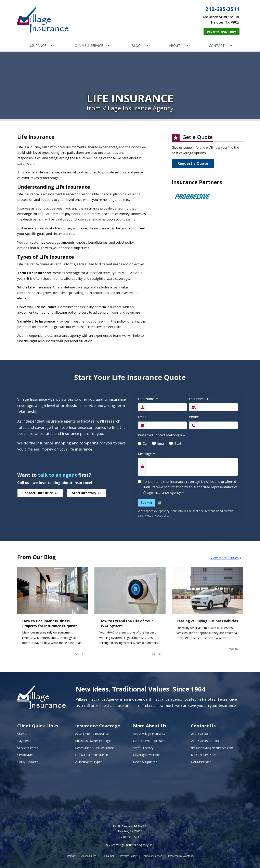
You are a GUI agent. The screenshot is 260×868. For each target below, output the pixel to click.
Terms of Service (152, 856)
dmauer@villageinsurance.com (212, 748)
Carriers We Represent (149, 741)
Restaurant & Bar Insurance (95, 748)
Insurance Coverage (98, 726)
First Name (148, 399)
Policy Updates (28, 762)
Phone (194, 417)
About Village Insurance (149, 734)
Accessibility (88, 856)
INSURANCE (41, 46)
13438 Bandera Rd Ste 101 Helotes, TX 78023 (130, 829)
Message (147, 454)
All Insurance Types (89, 762)
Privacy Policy (128, 856)
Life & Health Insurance (92, 755)
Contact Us (203, 726)
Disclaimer (108, 856)
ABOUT (179, 46)
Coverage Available (146, 755)
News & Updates (145, 762)
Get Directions (201, 762)
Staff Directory (87, 493)
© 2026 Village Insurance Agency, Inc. (130, 845)
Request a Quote (193, 163)
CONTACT (221, 46)
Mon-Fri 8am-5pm (204, 755)
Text (178, 443)
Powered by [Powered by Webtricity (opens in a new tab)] (181, 856)
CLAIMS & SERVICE (93, 46)
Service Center (28, 748)
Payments (24, 741)
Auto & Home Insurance (92, 734)
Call (146, 443)
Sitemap (70, 856)
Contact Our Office (40, 493)
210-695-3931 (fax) (205, 741)
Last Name (199, 399)
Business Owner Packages (94, 741)
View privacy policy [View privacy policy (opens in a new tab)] (157, 516)
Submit (146, 503)
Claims (22, 734)
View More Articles (226, 558)
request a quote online (116, 706)
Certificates (25, 755)
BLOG (140, 46)
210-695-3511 (222, 9)
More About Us (150, 726)
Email (142, 417)
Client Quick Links (38, 726)
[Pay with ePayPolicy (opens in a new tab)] (222, 32)
